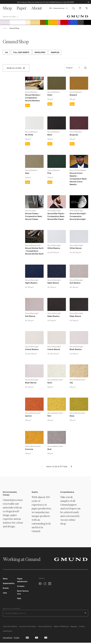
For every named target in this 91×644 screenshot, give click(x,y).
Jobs (5, 594)
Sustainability (9, 584)
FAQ (19, 599)
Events (6, 589)
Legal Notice (8, 632)
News (5, 579)
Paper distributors (22, 581)
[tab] (16, 69)
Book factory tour (23, 593)
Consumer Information (28, 628)
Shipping (74, 628)
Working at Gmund (24, 560)
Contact (21, 587)
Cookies (82, 628)
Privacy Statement (45, 628)
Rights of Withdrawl (61, 628)
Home (5, 29)
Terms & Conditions (10, 628)
